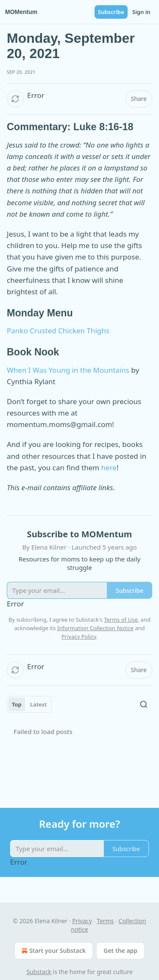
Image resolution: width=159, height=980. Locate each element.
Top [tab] (17, 704)
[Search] (144, 704)
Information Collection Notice (95, 628)
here (109, 468)
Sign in (141, 12)
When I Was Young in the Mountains (68, 370)
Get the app (120, 951)
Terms (105, 921)
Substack (39, 972)
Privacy (82, 921)
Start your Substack (53, 951)
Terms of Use (121, 620)
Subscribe (111, 12)
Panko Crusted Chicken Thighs (58, 331)
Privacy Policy (79, 637)
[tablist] (29, 704)
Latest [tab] (38, 704)
